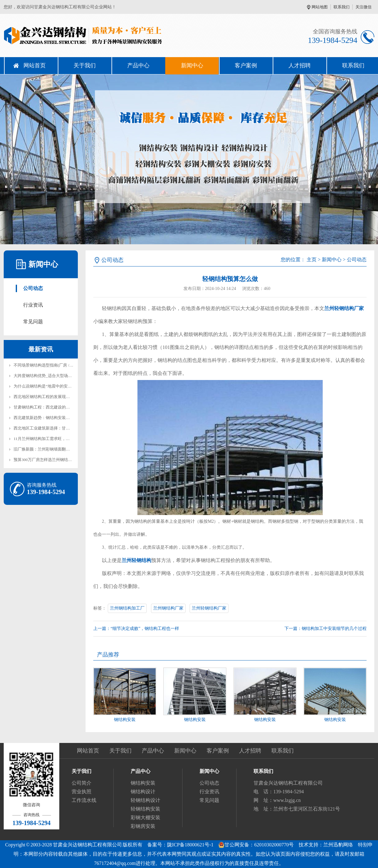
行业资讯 (33, 305)
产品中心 (138, 65)
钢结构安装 (125, 720)
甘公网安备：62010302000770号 (256, 845)
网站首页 (35, 65)
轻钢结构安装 (145, 809)
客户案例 (246, 65)
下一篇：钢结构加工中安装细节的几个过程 (325, 629)
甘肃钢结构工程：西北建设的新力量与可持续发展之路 (62, 407)
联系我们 (342, 7)
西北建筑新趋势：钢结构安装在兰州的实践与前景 (58, 418)
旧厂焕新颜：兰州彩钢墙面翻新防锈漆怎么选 (54, 449)
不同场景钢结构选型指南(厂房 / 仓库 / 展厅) (52, 365)
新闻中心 (192, 65)
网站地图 (320, 7)
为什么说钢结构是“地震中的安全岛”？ (48, 386)
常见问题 (33, 322)
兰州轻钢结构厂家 (209, 608)
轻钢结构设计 (145, 800)
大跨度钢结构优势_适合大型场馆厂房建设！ (53, 376)
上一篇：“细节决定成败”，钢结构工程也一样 (136, 629)
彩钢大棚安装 (145, 818)
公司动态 (33, 288)
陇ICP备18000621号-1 (190, 845)
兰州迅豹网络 (338, 845)
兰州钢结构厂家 (168, 608)
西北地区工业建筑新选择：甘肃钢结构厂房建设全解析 (62, 428)
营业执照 (82, 792)
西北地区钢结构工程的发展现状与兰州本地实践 (56, 397)
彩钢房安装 (143, 826)
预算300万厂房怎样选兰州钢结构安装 (47, 460)
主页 (312, 260)
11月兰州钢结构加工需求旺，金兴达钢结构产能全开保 (62, 439)
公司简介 (82, 783)
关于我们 (85, 65)
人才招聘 (300, 65)
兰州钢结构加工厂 (127, 608)
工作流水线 (84, 800)
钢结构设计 (143, 792)
